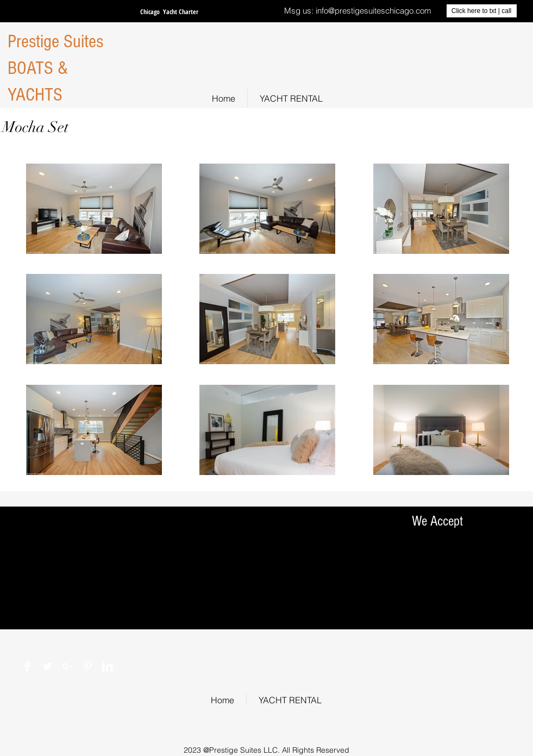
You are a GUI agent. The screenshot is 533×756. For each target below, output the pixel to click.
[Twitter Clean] (47, 666)
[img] (420, 610)
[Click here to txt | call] (482, 11)
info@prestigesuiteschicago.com (374, 11)
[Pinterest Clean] (87, 666)
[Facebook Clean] (27, 666)
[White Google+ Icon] (67, 666)
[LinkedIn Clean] (108, 666)
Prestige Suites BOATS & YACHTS (55, 68)
